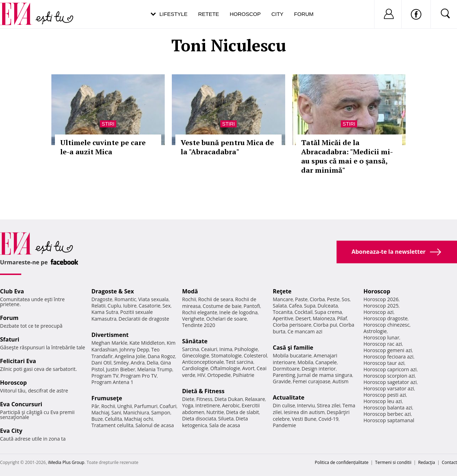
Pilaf (342, 318)
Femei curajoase (311, 381)
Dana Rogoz (162, 356)
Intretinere (208, 405)
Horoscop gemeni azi (388, 350)
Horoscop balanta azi (388, 408)
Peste (333, 299)
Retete (208, 14)
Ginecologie (196, 355)
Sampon (161, 412)
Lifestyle (173, 14)
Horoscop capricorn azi (390, 369)
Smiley (121, 363)
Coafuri (168, 406)
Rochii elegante (200, 312)
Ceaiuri (209, 349)
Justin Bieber (120, 369)
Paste (301, 299)
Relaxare (255, 399)
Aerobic (231, 405)
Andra (138, 363)
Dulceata (328, 306)
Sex (167, 306)
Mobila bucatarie (292, 355)
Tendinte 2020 (199, 325)
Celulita (114, 419)
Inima (226, 349)
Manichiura (136, 412)
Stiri (108, 124)
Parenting (284, 375)
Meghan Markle (109, 343)
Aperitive (283, 318)
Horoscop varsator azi (389, 388)
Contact (449, 462)
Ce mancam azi (305, 331)
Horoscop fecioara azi (388, 357)
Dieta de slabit (242, 412)
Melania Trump (155, 369)
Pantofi (252, 306)
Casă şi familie (293, 348)
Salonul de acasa (155, 425)
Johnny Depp (134, 349)
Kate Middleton (147, 343)
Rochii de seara (216, 299)
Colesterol (255, 355)
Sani (116, 412)
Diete (188, 399)
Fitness (204, 399)
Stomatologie (226, 355)
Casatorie (149, 306)
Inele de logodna (238, 312)
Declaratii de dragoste (144, 319)
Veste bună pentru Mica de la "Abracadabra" (227, 147)
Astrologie (375, 331)
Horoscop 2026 (381, 299)
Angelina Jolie (130, 356)
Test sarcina (239, 362)
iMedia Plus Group (66, 462)
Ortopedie (219, 375)
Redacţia (427, 462)
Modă (190, 291)
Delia (153, 363)
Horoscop (245, 14)
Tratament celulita (112, 425)
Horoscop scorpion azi (389, 376)
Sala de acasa (224, 425)
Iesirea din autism (304, 412)
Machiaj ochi (138, 419)
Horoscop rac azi (383, 344)
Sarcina (191, 349)
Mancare (283, 299)
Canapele (326, 362)
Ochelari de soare (227, 319)
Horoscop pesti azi (385, 395)
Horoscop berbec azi (387, 414)
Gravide (282, 381)
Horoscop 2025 (381, 306)
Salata (280, 306)
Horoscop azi (379, 312)
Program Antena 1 (112, 382)
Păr (95, 406)
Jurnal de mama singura (325, 375)
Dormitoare (286, 369)
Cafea (295, 306)
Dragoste (102, 299)
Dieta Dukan (228, 399)
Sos (346, 299)
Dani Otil (101, 363)
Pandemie (284, 425)
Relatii (98, 306)
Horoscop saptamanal (389, 420)
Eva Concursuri (21, 404)
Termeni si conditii (393, 462)
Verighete (193, 319)
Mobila (305, 362)
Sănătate (195, 341)
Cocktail (303, 312)
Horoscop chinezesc (387, 325)
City (277, 14)
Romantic (125, 299)
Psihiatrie (244, 375)
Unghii (125, 406)
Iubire (130, 306)
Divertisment (110, 335)
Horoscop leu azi (383, 401)
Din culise (284, 405)
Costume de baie (222, 306)
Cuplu (114, 306)
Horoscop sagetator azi (390, 382)
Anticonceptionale (203, 362)
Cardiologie (195, 368)
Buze (97, 419)
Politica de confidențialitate (342, 462)
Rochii (108, 406)
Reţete (282, 291)
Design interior (318, 369)
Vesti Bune (304, 419)
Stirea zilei (328, 405)
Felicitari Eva (18, 361)
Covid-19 (329, 419)
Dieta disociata (199, 418)
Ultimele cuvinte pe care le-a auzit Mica (103, 147)
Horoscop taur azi (384, 363)
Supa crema (328, 312)
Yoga (188, 405)
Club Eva (12, 291)
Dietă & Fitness (203, 391)
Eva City (11, 431)
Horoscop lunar (381, 337)
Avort (248, 368)
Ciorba (317, 299)
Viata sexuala (153, 299)
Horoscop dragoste (386, 318)
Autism (340, 381)
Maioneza (324, 318)
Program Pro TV (139, 376)
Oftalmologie (225, 368)
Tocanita (283, 312)
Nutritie (215, 412)
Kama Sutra (105, 312)
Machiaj (100, 412)
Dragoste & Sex (113, 291)
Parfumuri (146, 406)
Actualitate (289, 397)
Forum (304, 14)
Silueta (226, 418)
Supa (310, 306)
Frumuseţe (107, 398)
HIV (201, 375)
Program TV (105, 376)
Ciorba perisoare (292, 325)
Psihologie (246, 349)
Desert (303, 318)
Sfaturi (10, 339)
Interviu (306, 405)
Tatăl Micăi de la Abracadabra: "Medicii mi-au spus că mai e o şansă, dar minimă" (347, 156)
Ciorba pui (325, 325)
